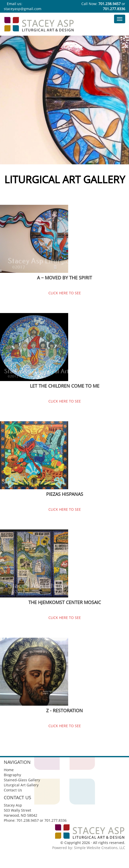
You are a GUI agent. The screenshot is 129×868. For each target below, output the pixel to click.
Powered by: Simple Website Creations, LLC (89, 848)
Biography (12, 775)
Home (9, 770)
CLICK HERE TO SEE (65, 293)
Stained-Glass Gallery (22, 780)
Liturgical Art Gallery (21, 785)
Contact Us (13, 790)
